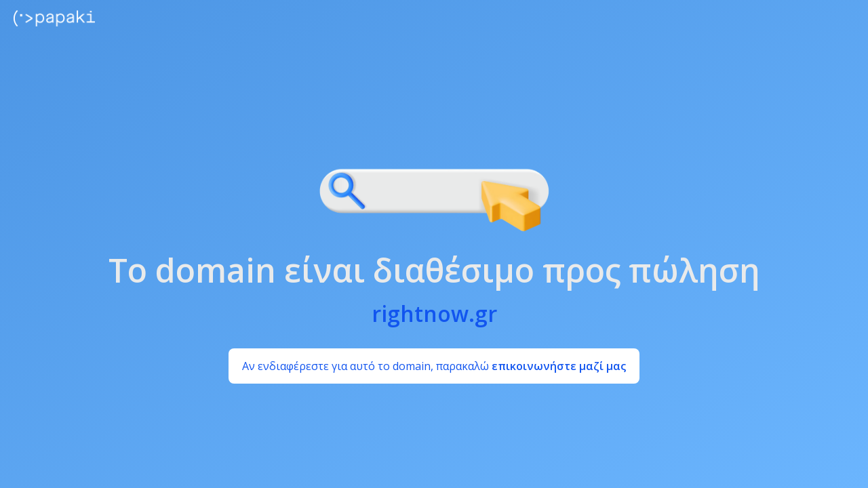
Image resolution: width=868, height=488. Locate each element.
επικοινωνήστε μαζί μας (559, 366)
